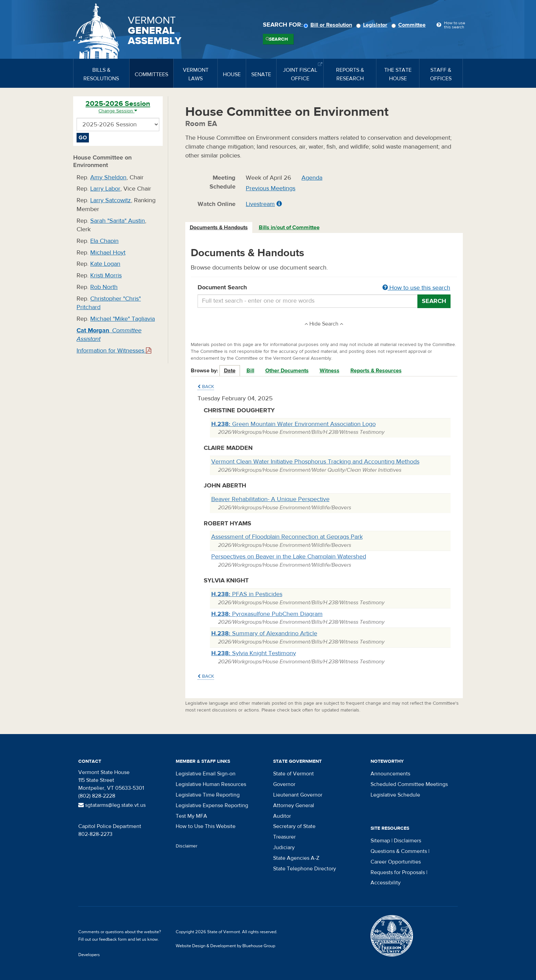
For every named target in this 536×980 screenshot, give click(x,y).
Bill (250, 371)
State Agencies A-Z (296, 858)
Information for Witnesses (114, 351)
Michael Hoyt (108, 253)
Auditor (282, 816)
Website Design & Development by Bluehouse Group (225, 946)
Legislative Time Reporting (208, 795)
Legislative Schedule (395, 795)
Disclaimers (407, 841)
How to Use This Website (206, 826)
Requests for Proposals (398, 872)
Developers (89, 955)
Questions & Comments (399, 851)
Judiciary (284, 847)
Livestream (260, 204)
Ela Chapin (104, 241)
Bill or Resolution (329, 25)
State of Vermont (293, 774)
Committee (410, 25)
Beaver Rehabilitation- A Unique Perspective (270, 499)
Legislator (373, 25)
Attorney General (294, 805)
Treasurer (284, 837)
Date (230, 371)
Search (278, 39)
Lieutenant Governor (298, 795)
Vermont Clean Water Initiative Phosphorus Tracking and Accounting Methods (315, 462)
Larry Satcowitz (111, 200)
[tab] (219, 228)
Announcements (390, 774)
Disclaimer (187, 846)
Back (206, 387)
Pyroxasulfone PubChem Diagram (267, 614)
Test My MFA (191, 816)
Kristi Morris (106, 275)
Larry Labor (105, 189)
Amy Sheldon (108, 177)
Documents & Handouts (219, 227)
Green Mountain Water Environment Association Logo (293, 424)
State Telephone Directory (305, 869)
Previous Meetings (271, 188)
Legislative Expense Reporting (212, 805)
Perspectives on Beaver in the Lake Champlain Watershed (289, 557)
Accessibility (386, 883)
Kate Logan (105, 264)
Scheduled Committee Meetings (409, 784)
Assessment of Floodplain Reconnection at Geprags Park (287, 537)
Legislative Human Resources (211, 784)
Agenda (312, 178)
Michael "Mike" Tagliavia (123, 319)
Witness (330, 371)
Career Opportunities (396, 862)
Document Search (324, 288)
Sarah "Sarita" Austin (118, 221)
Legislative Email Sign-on (206, 774)
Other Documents (287, 371)
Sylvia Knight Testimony (254, 653)
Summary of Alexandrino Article (264, 633)
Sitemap (380, 841)
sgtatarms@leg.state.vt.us (112, 805)
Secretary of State (294, 826)
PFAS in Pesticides (247, 594)
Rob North (104, 287)
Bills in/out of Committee (289, 227)
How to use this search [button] (416, 288)
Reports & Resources (376, 371)
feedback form (113, 939)
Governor (284, 784)
